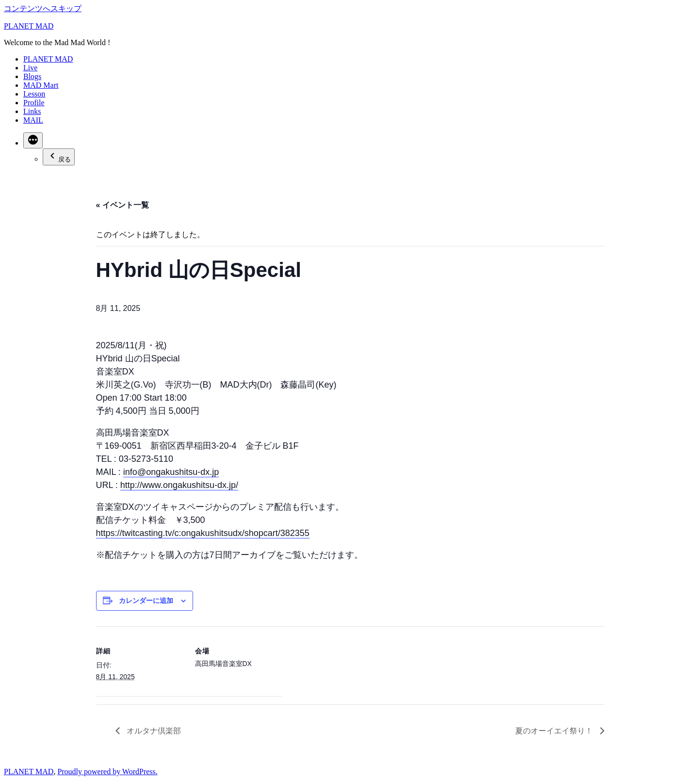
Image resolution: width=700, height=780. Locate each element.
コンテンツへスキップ (43, 8)
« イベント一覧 (122, 205)
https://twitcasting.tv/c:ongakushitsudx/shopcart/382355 (203, 533)
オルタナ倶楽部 (153, 731)
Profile (34, 103)
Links (32, 111)
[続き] (33, 140)
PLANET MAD (29, 26)
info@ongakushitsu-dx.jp (171, 472)
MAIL (33, 120)
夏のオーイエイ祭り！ (555, 731)
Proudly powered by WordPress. (107, 772)
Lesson (34, 94)
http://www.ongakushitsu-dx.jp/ (179, 485)
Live (30, 68)
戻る (59, 156)
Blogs (32, 76)
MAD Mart (41, 85)
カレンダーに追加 (146, 601)
